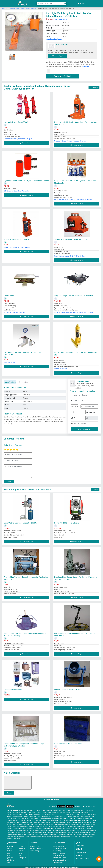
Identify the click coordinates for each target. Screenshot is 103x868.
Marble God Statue (46, 825)
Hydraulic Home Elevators (20, 813)
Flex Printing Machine (82, 819)
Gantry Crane (11, 823)
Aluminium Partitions (35, 811)
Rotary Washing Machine (25, 821)
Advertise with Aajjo (59, 847)
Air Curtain (62, 825)
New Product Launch (60, 857)
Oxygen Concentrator (52, 836)
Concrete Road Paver (13, 838)
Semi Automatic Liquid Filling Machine (40, 829)
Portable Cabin (40, 809)
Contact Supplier (59, 55)
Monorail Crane (29, 823)
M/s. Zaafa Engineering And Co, (15, 311)
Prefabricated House (62, 817)
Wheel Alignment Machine (34, 831)
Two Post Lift (22, 831)
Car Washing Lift (12, 831)
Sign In (81, 3)
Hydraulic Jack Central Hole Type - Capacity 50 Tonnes (26, 180)
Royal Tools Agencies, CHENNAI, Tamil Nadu (70, 255)
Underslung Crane (90, 821)
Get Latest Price (61, 18)
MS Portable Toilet (34, 815)
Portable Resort (45, 815)
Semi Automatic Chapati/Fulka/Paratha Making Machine (60, 831)
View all (95, 488)
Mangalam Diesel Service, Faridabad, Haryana (70, 140)
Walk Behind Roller (68, 809)
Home (4, 7)
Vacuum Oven (11, 819)
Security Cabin (86, 813)
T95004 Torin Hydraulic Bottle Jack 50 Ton (71, 238)
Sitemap (9, 847)
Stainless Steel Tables (49, 811)
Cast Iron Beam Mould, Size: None (68, 742)
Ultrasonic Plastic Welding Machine (45, 827)
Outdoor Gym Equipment (75, 833)
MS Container (81, 815)
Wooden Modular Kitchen (66, 829)
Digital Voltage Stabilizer (58, 821)
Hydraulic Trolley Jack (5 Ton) (16, 121)
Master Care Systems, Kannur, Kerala (17, 246)
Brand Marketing (58, 854)
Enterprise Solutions (59, 859)
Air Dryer (55, 829)
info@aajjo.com (81, 851)
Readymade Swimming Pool (58, 833)
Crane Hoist (19, 823)
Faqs (8, 861)
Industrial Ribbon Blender (21, 811)
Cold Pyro (74, 836)
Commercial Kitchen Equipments (76, 825)
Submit (9, 480)
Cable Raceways (28, 827)
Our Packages (58, 850)
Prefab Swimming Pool (85, 831)
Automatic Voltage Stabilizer (75, 821)
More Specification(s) (54, 38)
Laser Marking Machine (28, 809)
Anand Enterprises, (61, 368)
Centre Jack (9, 295)
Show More (94, 86)
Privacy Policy (35, 850)
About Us (10, 845)
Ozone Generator (65, 836)
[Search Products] (38, 3)
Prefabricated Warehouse (47, 817)
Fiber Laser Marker (18, 825)
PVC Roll (55, 825)
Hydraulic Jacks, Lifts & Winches (16, 7)
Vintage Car (21, 836)
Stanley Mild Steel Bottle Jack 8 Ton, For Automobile (75, 351)
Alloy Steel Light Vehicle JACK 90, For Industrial (74, 295)
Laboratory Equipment (13, 688)
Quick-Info (10, 857)
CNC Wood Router (68, 819)
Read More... (85, 65)
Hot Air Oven (20, 819)
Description (23, 381)
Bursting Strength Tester (51, 823)
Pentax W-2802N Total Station (67, 522)
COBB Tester (38, 823)
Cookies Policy (35, 845)
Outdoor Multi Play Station (54, 809)
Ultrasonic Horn (18, 827)
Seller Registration (59, 845)
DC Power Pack (30, 819)
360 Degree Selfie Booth (86, 836)
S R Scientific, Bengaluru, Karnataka (16, 190)
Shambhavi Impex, (10, 361)
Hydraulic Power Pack (55, 819)
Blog (8, 854)
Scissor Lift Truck (59, 813)
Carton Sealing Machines (79, 811)
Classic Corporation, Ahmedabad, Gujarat (18, 138)
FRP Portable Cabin (70, 815)
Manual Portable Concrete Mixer (67, 688)
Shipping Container (75, 817)
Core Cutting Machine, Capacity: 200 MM (21, 522)
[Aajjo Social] (84, 805)
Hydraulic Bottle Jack (31, 7)
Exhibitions (10, 859)
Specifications (10, 381)
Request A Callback (51, 799)
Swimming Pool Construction (26, 833)
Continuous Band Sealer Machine (82, 827)
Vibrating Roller (80, 809)
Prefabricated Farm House (20, 815)
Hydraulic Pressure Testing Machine (70, 823)
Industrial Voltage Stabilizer (42, 821)
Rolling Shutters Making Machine (85, 829)
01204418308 (80, 845)
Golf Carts (13, 836)
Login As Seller (58, 861)
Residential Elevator (35, 813)
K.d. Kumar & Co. (63, 44)
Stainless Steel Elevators (73, 813)
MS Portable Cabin (57, 815)
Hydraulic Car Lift (48, 813)
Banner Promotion (59, 852)
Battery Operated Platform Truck (35, 836)
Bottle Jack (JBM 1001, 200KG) (17, 238)
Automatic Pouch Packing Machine (17, 829)
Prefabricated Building (32, 817)
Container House (87, 817)
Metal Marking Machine (32, 825)
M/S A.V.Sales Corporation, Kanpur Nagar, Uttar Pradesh (74, 311)
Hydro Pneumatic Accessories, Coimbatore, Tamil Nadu (73, 198)
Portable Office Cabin (18, 817)
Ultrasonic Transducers (64, 827)
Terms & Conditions (36, 847)
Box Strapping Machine (64, 811)
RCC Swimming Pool (42, 833)
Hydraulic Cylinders (41, 819)
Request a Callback (63, 75)
